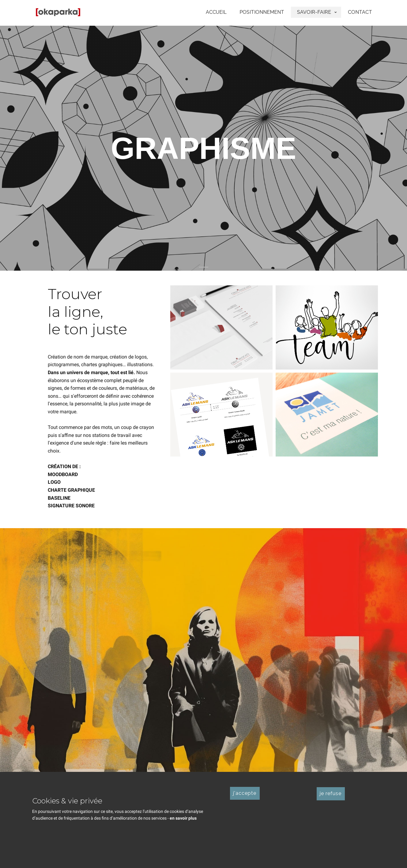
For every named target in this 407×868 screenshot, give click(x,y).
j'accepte (245, 793)
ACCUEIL (216, 12)
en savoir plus (183, 818)
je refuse (331, 793)
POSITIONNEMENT (262, 12)
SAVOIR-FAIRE (314, 12)
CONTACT (360, 12)
